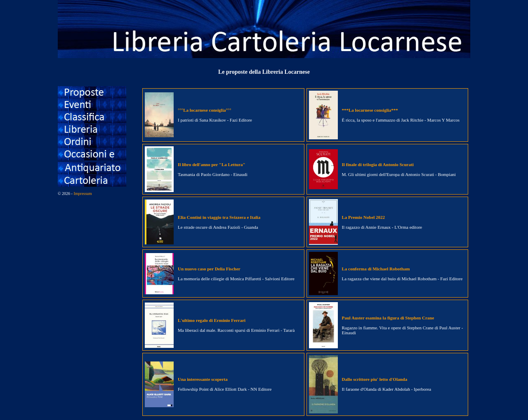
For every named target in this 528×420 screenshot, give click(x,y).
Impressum (82, 194)
